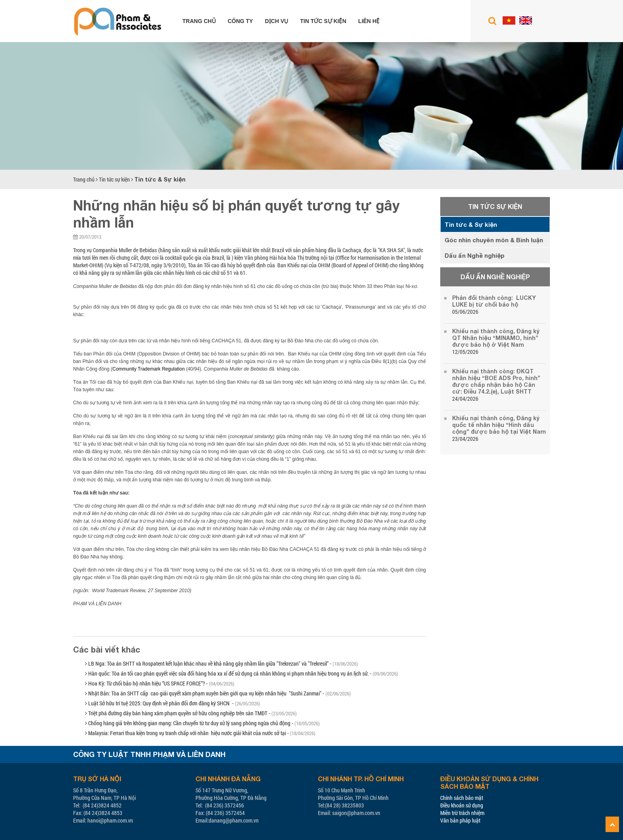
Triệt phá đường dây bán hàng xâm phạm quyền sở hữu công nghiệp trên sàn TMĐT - (191, 713)
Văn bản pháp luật (460, 820)
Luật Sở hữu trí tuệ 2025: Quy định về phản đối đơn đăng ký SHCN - (173, 703)
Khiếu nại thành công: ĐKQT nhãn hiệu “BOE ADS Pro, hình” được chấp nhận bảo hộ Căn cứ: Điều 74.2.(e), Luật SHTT (496, 381)
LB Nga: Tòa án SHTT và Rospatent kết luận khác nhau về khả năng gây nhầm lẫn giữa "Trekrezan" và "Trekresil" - (222, 663)
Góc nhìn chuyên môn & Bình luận (494, 240)
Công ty (240, 21)
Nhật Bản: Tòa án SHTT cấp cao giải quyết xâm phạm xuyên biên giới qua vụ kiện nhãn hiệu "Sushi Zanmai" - (218, 693)
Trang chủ (199, 21)
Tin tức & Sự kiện (160, 179)
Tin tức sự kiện (323, 21)
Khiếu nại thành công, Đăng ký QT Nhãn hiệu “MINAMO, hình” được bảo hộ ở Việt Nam (496, 338)
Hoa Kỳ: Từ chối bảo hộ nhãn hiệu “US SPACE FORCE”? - (160, 683)
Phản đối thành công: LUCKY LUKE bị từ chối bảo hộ (494, 301)
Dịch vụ (277, 21)
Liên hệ (369, 21)
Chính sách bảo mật (462, 798)
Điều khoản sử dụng (462, 805)
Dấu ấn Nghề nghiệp (475, 255)
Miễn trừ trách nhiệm (462, 813)
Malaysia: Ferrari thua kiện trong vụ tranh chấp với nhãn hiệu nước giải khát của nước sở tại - (200, 733)
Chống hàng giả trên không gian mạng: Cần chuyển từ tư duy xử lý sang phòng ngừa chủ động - (202, 723)
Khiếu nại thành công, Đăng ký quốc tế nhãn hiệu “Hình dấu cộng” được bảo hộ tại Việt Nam (499, 425)
